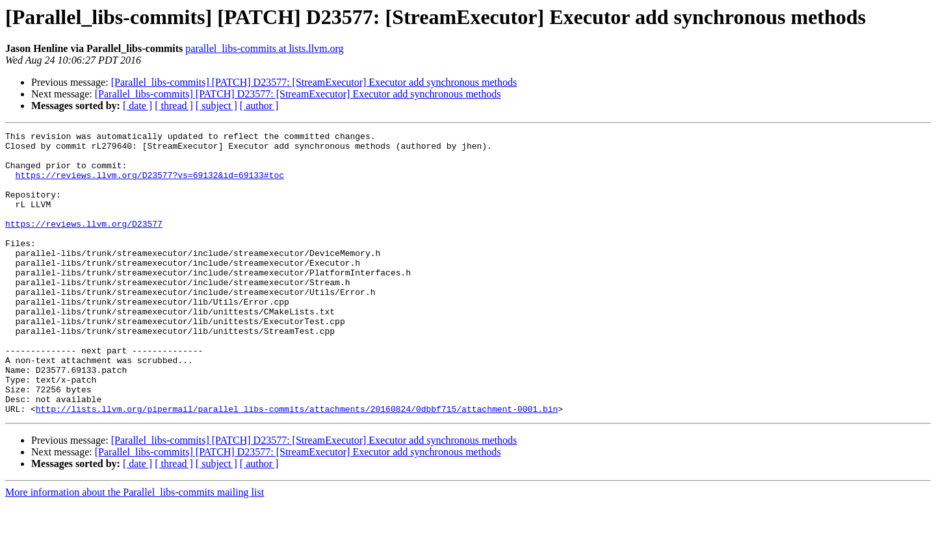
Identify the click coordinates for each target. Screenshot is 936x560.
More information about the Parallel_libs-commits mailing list (135, 549)
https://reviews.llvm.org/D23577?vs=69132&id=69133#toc (150, 185)
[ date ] (137, 106)
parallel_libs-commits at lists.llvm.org (264, 48)
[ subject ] (216, 106)
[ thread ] (174, 106)
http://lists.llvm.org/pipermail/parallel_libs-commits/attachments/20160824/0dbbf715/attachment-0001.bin (297, 465)
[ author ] (259, 106)
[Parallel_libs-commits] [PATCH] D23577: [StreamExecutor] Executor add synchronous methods (314, 82)
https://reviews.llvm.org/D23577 (84, 243)
